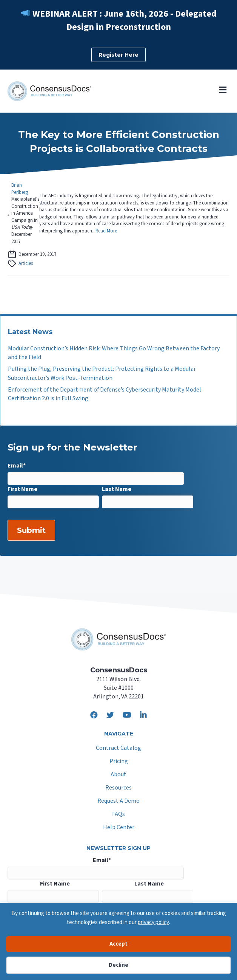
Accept (119, 944)
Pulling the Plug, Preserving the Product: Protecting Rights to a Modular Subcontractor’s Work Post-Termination (102, 373)
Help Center (119, 828)
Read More (106, 231)
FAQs (119, 815)
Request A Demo (119, 801)
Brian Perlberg (20, 189)
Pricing (119, 762)
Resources (119, 788)
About (119, 775)
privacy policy (153, 922)
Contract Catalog (119, 749)
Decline (119, 965)
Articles (26, 263)
